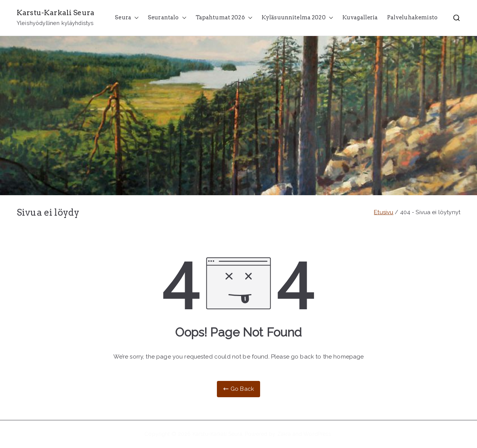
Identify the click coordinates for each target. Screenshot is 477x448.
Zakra (284, 434)
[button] (135, 18)
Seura (127, 18)
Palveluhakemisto (412, 17)
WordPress (317, 434)
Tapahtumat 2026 (224, 18)
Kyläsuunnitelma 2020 (297, 18)
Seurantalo (167, 18)
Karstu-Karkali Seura (56, 13)
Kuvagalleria (360, 17)
